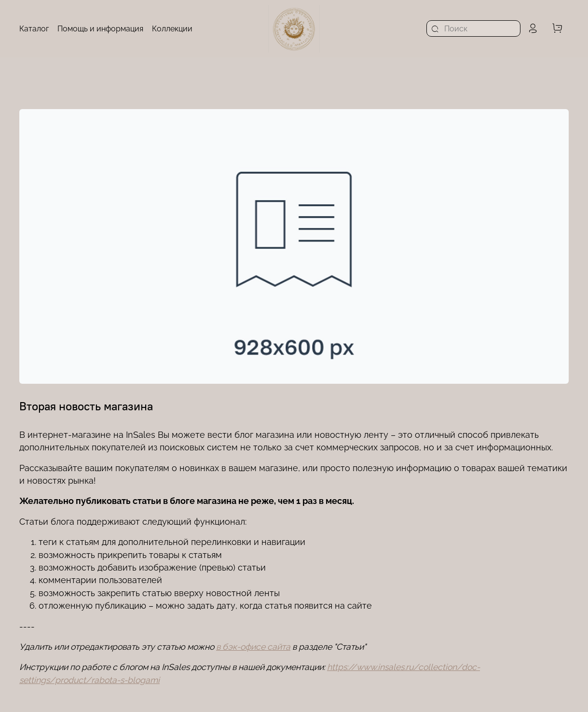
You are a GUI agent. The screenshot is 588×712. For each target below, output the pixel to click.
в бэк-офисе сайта (253, 647)
